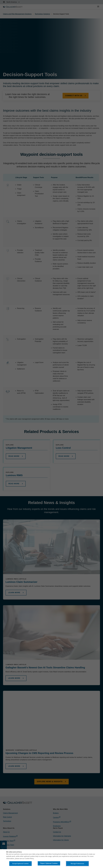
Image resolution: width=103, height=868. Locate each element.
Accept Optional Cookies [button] (20, 864)
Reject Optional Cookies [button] (49, 863)
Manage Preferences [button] (77, 864)
